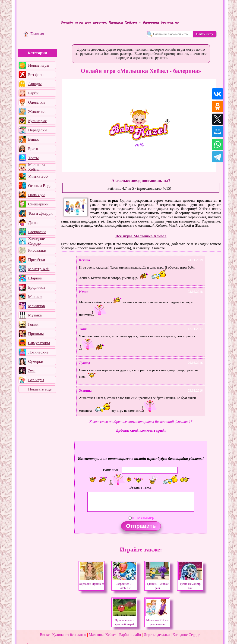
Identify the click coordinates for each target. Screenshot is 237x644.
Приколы (36, 334)
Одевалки (36, 102)
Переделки (37, 130)
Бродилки (36, 287)
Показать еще (40, 389)
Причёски (36, 260)
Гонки (33, 324)
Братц (33, 149)
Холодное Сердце (36, 241)
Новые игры (39, 65)
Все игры (36, 380)
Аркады (35, 84)
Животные (37, 111)
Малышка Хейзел (37, 167)
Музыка (35, 315)
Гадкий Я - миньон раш (157, 584)
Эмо (32, 371)
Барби (33, 93)
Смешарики (38, 204)
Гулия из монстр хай (190, 584)
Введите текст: (141, 487)
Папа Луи (36, 195)
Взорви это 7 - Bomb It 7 (124, 584)
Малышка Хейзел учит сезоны (157, 620)
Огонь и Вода (40, 186)
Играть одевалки (157, 635)
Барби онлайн (130, 635)
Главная (34, 34)
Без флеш (36, 74)
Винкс (33, 139)
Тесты (33, 158)
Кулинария (37, 121)
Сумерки (36, 361)
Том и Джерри (40, 213)
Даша (33, 223)
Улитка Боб (38, 176)
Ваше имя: (111, 470)
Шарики (35, 278)
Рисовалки (37, 250)
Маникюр (36, 306)
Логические (38, 352)
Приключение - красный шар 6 (124, 620)
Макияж (35, 297)
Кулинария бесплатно (69, 635)
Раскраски (37, 232)
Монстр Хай (39, 269)
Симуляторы (39, 343)
